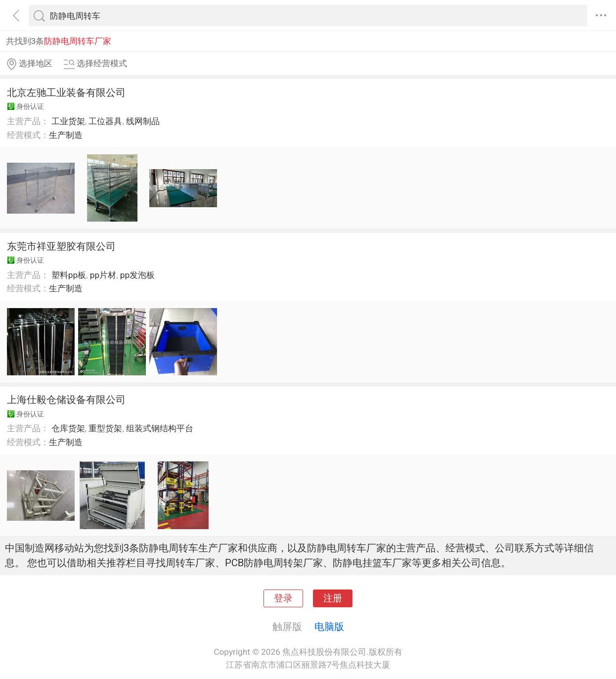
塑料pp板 (69, 275)
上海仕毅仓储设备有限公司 (66, 400)
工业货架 (68, 121)
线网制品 (143, 121)
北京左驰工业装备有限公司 (66, 92)
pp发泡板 (137, 275)
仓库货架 (68, 428)
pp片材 (103, 275)
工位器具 (105, 121)
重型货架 (105, 428)
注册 (333, 598)
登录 (283, 598)
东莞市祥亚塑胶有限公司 (61, 246)
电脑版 (329, 627)
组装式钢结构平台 (160, 428)
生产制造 (66, 135)
